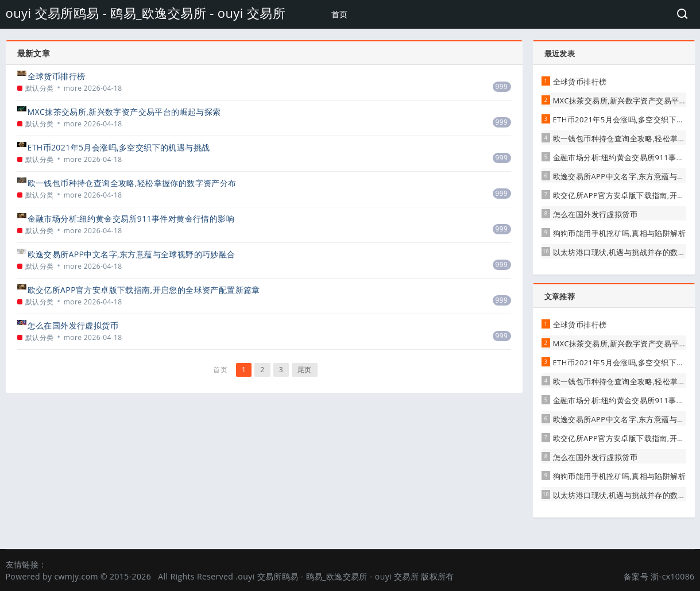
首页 (340, 14)
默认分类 (40, 88)
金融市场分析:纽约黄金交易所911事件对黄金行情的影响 (131, 219)
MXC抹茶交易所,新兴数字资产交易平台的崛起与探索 (124, 112)
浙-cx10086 (672, 576)
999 (502, 86)
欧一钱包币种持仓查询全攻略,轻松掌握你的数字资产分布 (132, 183)
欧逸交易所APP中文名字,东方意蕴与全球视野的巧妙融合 (132, 254)
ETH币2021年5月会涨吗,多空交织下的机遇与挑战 (119, 147)
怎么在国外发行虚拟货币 (73, 325)
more (73, 88)
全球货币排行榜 (57, 76)
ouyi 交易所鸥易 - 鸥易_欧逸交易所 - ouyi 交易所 (146, 13)
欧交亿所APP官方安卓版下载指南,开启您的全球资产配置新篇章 (144, 290)
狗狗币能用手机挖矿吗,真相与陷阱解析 (620, 233)
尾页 (305, 370)
